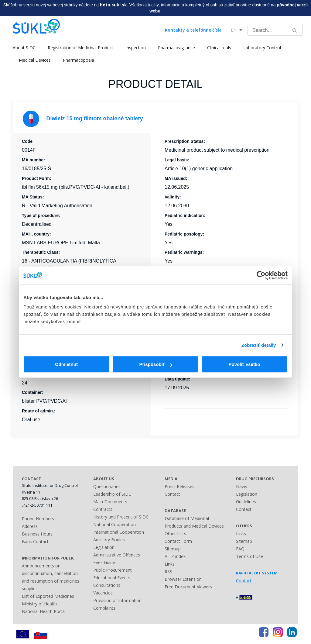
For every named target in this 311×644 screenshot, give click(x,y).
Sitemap (173, 549)
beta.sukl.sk (113, 5)
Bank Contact (35, 541)
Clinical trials (219, 48)
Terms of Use (249, 556)
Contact (172, 494)
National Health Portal (44, 611)
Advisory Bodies (109, 540)
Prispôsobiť (156, 364)
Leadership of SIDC (112, 494)
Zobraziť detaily (259, 345)
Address (30, 526)
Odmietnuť (67, 364)
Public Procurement (113, 570)
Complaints (104, 608)
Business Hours (37, 534)
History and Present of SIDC (121, 517)
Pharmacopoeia (79, 60)
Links (170, 564)
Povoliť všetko (244, 364)
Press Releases (179, 486)
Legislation (104, 547)
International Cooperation (119, 532)
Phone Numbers (38, 519)
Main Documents (110, 502)
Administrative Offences (117, 555)
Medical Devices (35, 60)
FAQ (240, 549)
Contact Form (178, 541)
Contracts (103, 509)
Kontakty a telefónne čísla (193, 30)
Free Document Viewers (188, 587)
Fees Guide (104, 562)
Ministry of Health (39, 604)
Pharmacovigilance (176, 48)
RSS (168, 572)
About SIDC (24, 48)
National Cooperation (114, 524)
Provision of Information (117, 600)
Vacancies (103, 593)
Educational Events (112, 578)
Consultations (107, 585)
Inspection (136, 48)
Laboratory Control (262, 48)
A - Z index (175, 556)
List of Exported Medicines (48, 596)
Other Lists (175, 534)
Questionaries (107, 486)
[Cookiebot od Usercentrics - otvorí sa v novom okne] (261, 275)
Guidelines (246, 502)
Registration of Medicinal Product (80, 48)
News (242, 486)
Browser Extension (183, 579)
